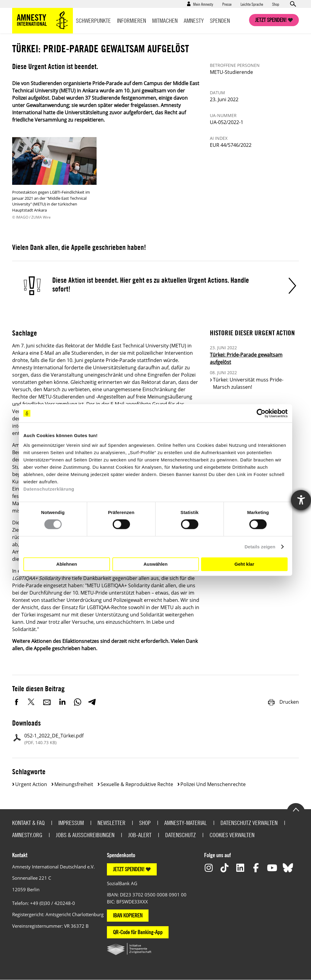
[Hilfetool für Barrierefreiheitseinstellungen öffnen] (301, 500)
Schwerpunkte (93, 21)
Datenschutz (181, 835)
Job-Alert (140, 835)
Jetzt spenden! (271, 20)
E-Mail (47, 702)
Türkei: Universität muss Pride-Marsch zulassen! (248, 383)
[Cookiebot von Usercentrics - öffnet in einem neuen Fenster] (261, 413)
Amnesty (194, 21)
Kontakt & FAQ (28, 823)
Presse (227, 4)
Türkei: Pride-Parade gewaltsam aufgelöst (246, 358)
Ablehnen (67, 564)
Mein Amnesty (203, 4)
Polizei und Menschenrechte (213, 784)
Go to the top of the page (296, 809)
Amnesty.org (27, 835)
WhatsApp (77, 702)
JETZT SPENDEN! (129, 869)
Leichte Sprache (252, 4)
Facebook (17, 702)
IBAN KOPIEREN (128, 915)
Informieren (132, 21)
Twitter (32, 702)
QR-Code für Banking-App (138, 932)
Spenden (220, 21)
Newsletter (111, 823)
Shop (276, 4)
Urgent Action (31, 784)
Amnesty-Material (186, 823)
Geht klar (244, 564)
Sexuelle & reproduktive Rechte (137, 784)
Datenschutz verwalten (249, 823)
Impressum (71, 823)
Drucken (283, 702)
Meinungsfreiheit (74, 784)
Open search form (293, 4)
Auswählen (155, 564)
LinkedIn (62, 702)
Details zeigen (260, 547)
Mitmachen (165, 21)
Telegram (92, 702)
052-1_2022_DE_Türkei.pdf (54, 739)
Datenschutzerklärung (49, 489)
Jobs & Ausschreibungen (85, 835)
